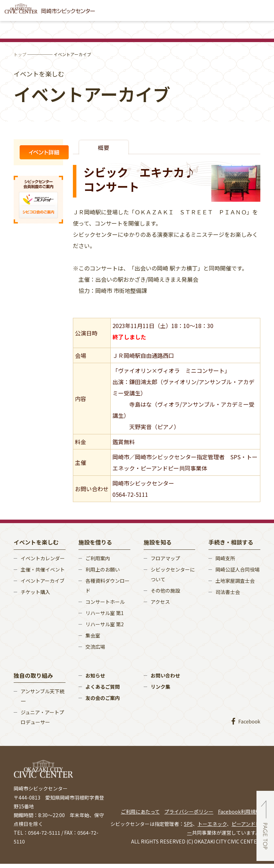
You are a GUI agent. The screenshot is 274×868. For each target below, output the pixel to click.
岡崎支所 (225, 558)
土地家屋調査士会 (235, 581)
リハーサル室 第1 (105, 613)
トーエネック (212, 824)
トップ (20, 54)
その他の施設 (165, 590)
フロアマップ (165, 558)
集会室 (93, 635)
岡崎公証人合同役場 (238, 569)
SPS (188, 824)
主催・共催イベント (43, 569)
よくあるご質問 (103, 687)
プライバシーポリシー (189, 812)
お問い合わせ (165, 675)
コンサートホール (105, 602)
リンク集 (160, 687)
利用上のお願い (103, 569)
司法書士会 (228, 592)
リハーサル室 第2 (105, 624)
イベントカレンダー (43, 558)
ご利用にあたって (140, 812)
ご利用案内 (98, 558)
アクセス (160, 602)
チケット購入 (35, 592)
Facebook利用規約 (239, 812)
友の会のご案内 (103, 698)
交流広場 (95, 647)
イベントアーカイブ (43, 581)
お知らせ (95, 675)
